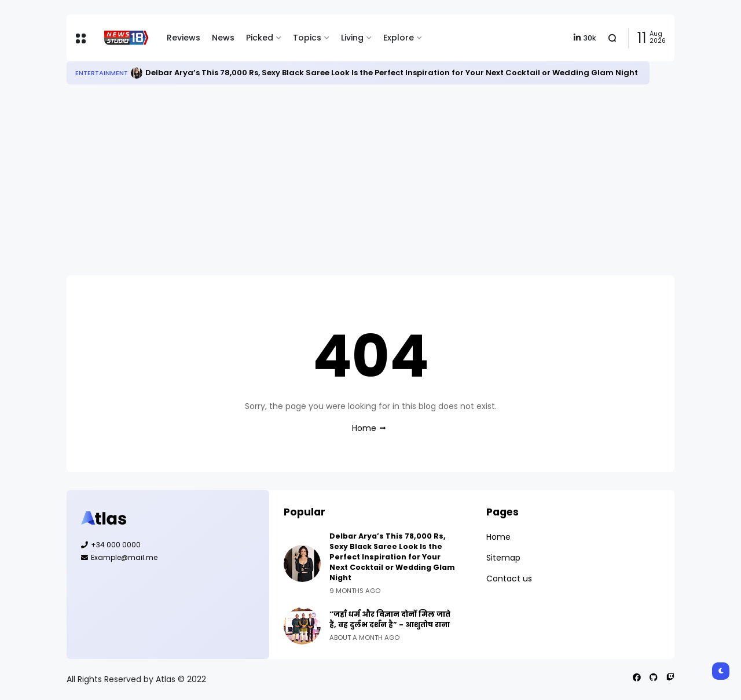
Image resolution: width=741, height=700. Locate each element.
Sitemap (503, 558)
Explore (399, 38)
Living (352, 38)
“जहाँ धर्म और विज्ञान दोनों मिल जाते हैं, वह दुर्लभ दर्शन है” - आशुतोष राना (390, 619)
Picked (260, 38)
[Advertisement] (370, 180)
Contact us (509, 579)
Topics (307, 38)
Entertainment (102, 73)
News (223, 38)
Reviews (184, 38)
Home (364, 428)
